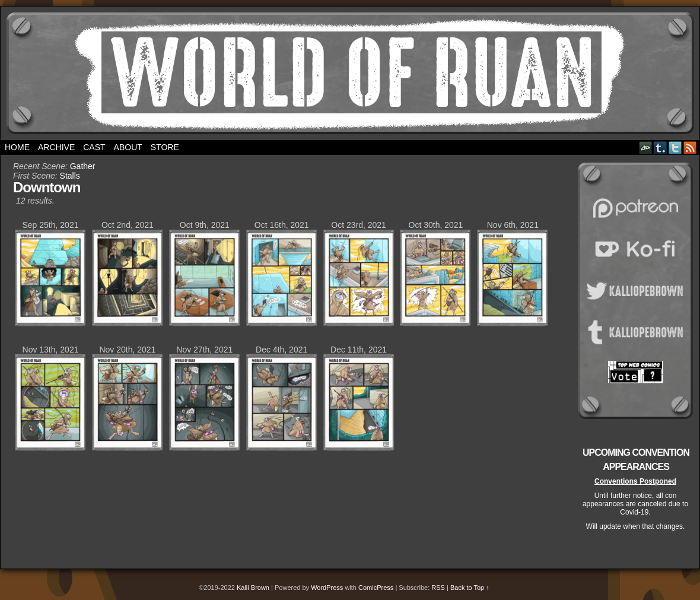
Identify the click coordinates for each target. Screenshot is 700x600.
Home (17, 147)
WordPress (327, 588)
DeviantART (646, 147)
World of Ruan (350, 73)
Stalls (70, 176)
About (128, 147)
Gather (83, 166)
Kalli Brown (253, 588)
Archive (56, 147)
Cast (94, 147)
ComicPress (376, 588)
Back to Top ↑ (470, 588)
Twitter (675, 147)
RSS (690, 147)
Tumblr (661, 147)
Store (165, 147)
